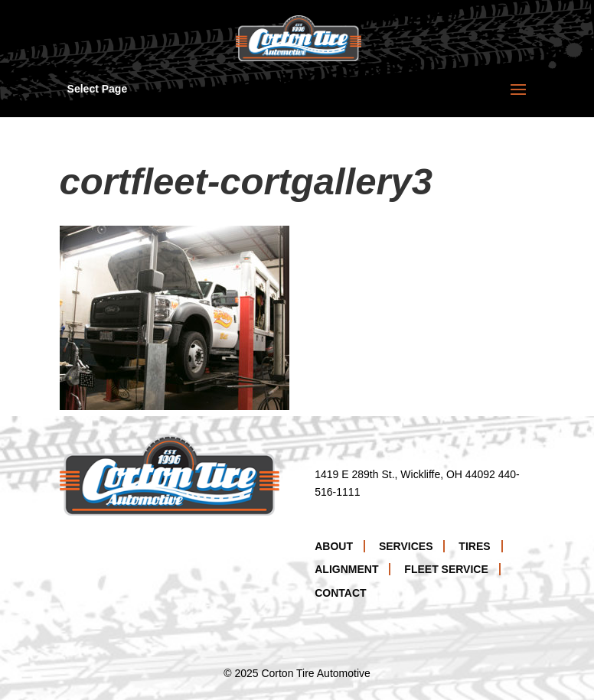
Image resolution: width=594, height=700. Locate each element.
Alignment (346, 569)
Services (406, 546)
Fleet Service (446, 569)
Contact (340, 593)
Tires (474, 546)
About (334, 546)
